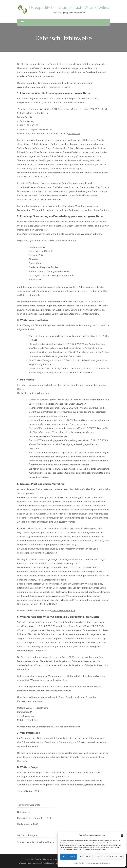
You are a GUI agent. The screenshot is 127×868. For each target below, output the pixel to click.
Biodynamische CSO (27, 824)
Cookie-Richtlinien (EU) (63, 611)
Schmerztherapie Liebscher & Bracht (35, 842)
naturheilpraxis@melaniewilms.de (54, 691)
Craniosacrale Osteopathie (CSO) (34, 818)
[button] (122, 835)
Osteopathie (23, 812)
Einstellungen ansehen (108, 857)
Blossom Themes (54, 863)
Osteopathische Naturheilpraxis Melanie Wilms (69, 7)
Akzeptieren (68, 857)
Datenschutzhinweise (94, 863)
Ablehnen (85, 857)
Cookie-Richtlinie (79, 863)
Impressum (106, 863)
